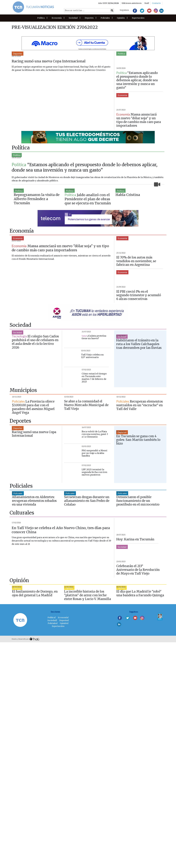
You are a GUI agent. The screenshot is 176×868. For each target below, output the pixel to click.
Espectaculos (138, 18)
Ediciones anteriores (132, 3)
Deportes (89, 18)
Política (41, 18)
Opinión (121, 18)
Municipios (19, 524)
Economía (57, 18)
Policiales (105, 18)
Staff (147, 3)
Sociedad (73, 18)
